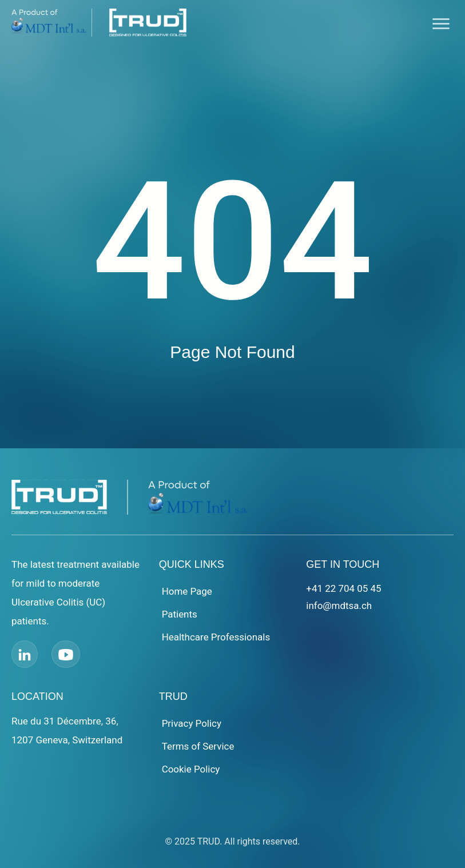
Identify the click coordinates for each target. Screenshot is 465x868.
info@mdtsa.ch (339, 606)
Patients (180, 614)
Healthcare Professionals (216, 637)
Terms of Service (198, 746)
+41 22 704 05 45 (344, 588)
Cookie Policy (191, 769)
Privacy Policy (192, 723)
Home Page (187, 591)
